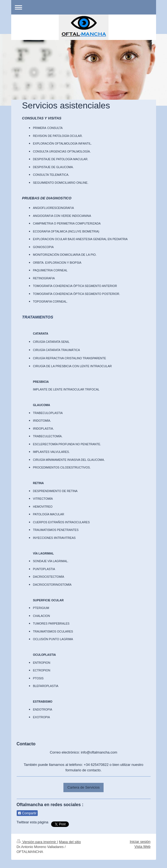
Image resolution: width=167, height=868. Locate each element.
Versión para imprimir (37, 842)
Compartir (27, 813)
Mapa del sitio (70, 842)
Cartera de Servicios (84, 787)
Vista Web (143, 847)
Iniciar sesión (140, 842)
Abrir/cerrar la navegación (84, 7)
